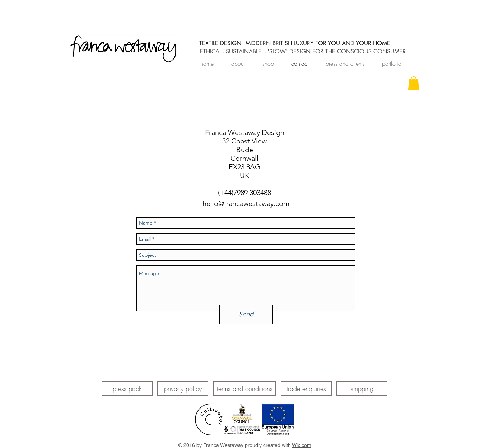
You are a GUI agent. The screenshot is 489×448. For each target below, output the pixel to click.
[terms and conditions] (244, 388)
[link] (414, 83)
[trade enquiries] (306, 388)
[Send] (246, 314)
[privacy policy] (183, 388)
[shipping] (362, 388)
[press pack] (127, 388)
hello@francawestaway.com (246, 203)
